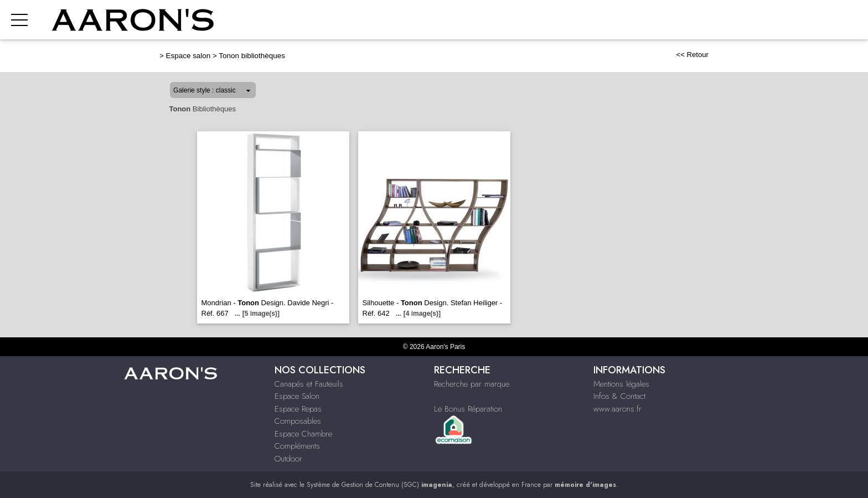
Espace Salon (297, 396)
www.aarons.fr (618, 409)
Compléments (297, 446)
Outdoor (288, 459)
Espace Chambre (303, 434)
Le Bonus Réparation (468, 409)
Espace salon (188, 56)
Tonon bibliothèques (252, 56)
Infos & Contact (619, 396)
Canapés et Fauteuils (309, 384)
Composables (298, 421)
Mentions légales (621, 384)
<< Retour (692, 55)
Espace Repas (298, 409)
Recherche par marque (472, 384)
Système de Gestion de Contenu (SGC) (379, 485)
